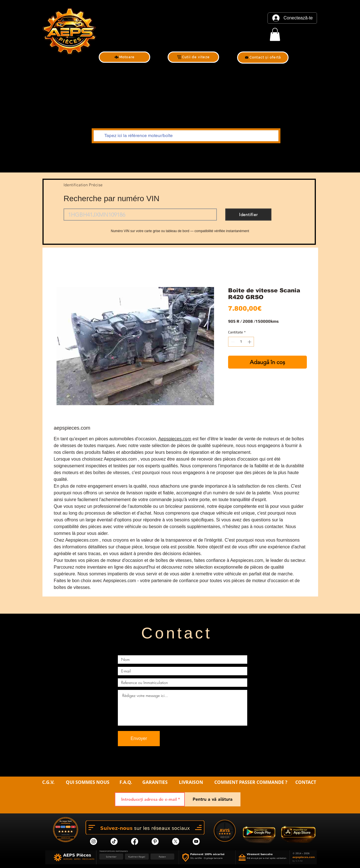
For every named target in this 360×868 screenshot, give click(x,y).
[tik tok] (114, 841)
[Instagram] (94, 841)
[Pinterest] (155, 841)
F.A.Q (125, 782)
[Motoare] (124, 57)
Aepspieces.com (175, 439)
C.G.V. (48, 782)
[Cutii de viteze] (193, 57)
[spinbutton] (241, 342)
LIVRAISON (191, 782)
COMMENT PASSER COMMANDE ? (251, 782)
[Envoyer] (139, 739)
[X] (176, 841)
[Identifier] (248, 215)
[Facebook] (135, 841)
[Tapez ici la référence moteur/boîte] (185, 136)
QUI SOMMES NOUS (88, 782)
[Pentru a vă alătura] (213, 799)
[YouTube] (196, 841)
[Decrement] (232, 342)
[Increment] (250, 342)
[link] (275, 34)
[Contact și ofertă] (263, 58)
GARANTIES (155, 782)
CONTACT (306, 782)
